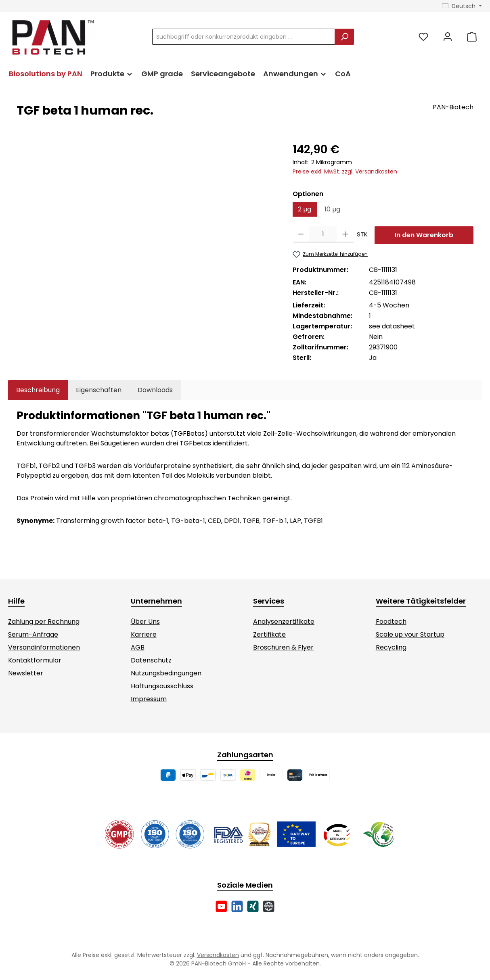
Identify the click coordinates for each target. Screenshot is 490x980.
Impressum (149, 699)
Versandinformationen (44, 647)
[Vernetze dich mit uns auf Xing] (253, 906)
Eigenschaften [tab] (99, 390)
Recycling (391, 647)
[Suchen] (344, 37)
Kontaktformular (35, 660)
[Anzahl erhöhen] (345, 234)
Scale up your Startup (410, 634)
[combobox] (244, 37)
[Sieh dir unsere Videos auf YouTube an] (221, 906)
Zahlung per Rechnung (44, 622)
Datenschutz (151, 660)
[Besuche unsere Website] (269, 906)
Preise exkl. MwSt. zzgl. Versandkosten (345, 171)
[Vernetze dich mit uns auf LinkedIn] (237, 906)
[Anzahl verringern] (301, 234)
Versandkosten (218, 955)
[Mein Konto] (448, 37)
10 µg (332, 209)
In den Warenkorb (424, 235)
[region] (147, 228)
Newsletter (26, 673)
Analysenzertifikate (284, 622)
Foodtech (391, 622)
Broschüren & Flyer (283, 647)
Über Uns (145, 622)
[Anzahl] (323, 234)
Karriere (144, 634)
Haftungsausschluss (162, 686)
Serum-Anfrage (33, 634)
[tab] (38, 390)
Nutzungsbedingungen (166, 673)
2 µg (305, 209)
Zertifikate (269, 634)
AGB (138, 647)
